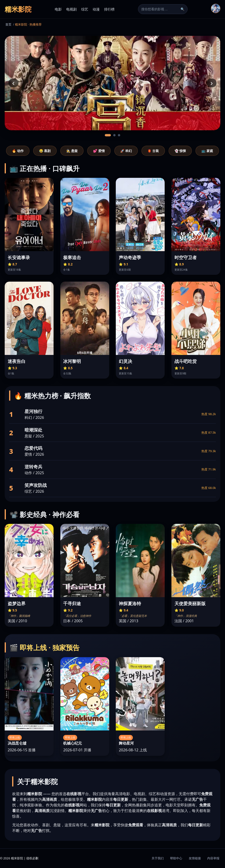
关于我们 (158, 858)
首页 (8, 24)
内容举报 (213, 858)
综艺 (85, 9)
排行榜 (109, 9)
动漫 (96, 9)
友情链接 (195, 858)
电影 (58, 9)
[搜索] (160, 9)
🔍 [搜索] (183, 9)
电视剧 (71, 9)
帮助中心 (176, 858)
